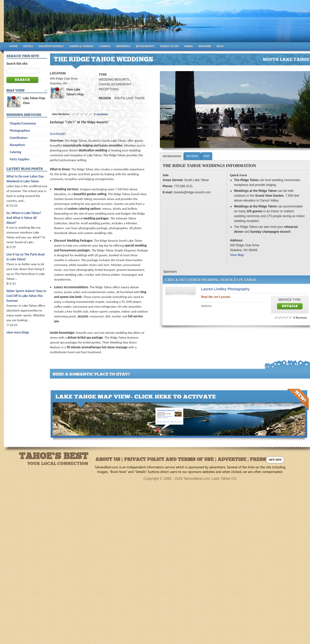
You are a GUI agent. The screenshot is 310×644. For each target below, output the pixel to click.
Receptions (17, 145)
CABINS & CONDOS (81, 46)
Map (207, 156)
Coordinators (19, 138)
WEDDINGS (123, 46)
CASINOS (105, 46)
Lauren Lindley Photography (225, 289)
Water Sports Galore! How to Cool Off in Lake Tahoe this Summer (26, 296)
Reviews (192, 156)
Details (290, 306)
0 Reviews (300, 318)
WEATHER (205, 46)
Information (172, 156)
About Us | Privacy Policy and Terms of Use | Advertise (171, 460)
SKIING (189, 46)
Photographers (20, 131)
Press (258, 460)
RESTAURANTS (145, 46)
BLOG (220, 46)
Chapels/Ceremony (23, 123)
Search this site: (17, 64)
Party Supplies (20, 159)
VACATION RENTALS (51, 46)
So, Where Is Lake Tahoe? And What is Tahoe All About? (24, 218)
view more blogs (18, 332)
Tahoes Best (64, 23)
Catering (15, 152)
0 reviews (101, 114)
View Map (237, 255)
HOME (14, 46)
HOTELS (28, 46)
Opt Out (275, 460)
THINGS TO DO (169, 46)
